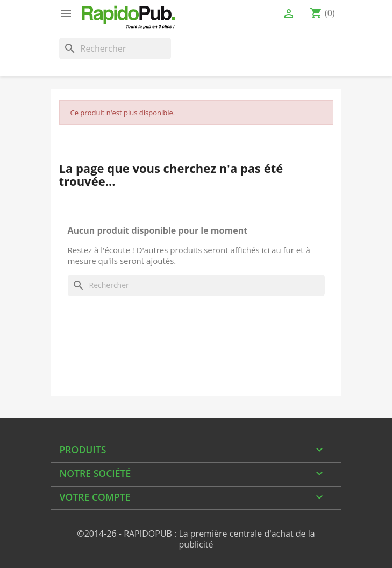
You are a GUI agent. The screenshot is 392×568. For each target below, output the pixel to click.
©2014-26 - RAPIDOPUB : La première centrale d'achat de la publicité (196, 539)
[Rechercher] (115, 48)
